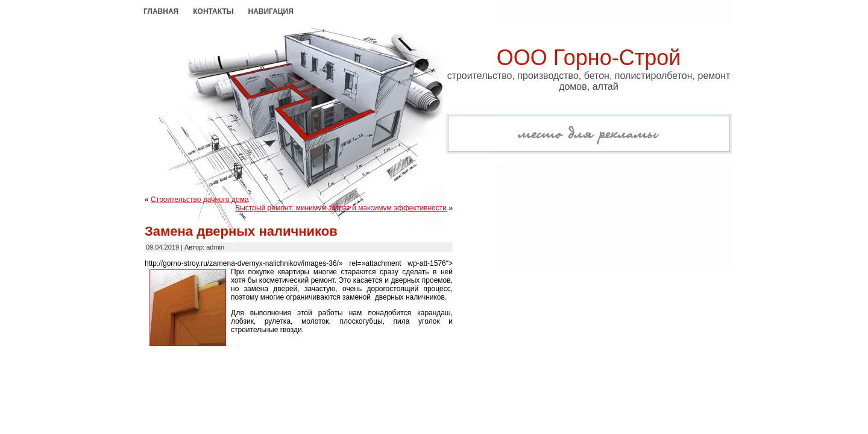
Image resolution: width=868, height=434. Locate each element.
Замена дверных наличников (241, 231)
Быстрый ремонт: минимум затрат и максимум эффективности (341, 208)
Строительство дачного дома (200, 200)
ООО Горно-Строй (589, 58)
